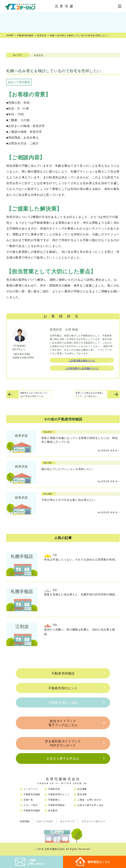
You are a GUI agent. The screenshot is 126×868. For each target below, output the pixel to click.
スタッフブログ (45, 821)
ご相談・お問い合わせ (89, 800)
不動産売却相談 (32, 794)
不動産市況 (54, 789)
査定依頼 (82, 794)
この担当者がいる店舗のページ (82, 368)
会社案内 (53, 810)
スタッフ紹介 (31, 805)
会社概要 (82, 789)
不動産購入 (54, 800)
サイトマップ (67, 821)
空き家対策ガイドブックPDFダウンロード (63, 743)
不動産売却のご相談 (63, 703)
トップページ (31, 789)
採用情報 (25, 821)
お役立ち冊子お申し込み (90, 805)
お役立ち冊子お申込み (63, 758)
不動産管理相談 (56, 805)
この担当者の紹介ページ (82, 360)
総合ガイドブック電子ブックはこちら (63, 723)
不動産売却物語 (63, 673)
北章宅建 (65, 6)
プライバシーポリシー (93, 821)
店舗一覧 (28, 800)
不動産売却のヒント (63, 688)
